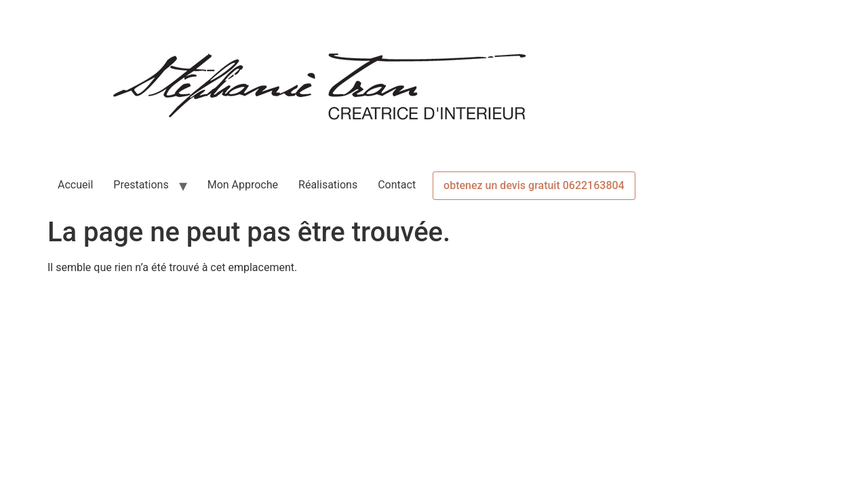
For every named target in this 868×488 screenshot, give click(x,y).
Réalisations (328, 185)
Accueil (75, 185)
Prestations (141, 185)
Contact (397, 185)
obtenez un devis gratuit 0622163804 (534, 185)
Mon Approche (243, 185)
